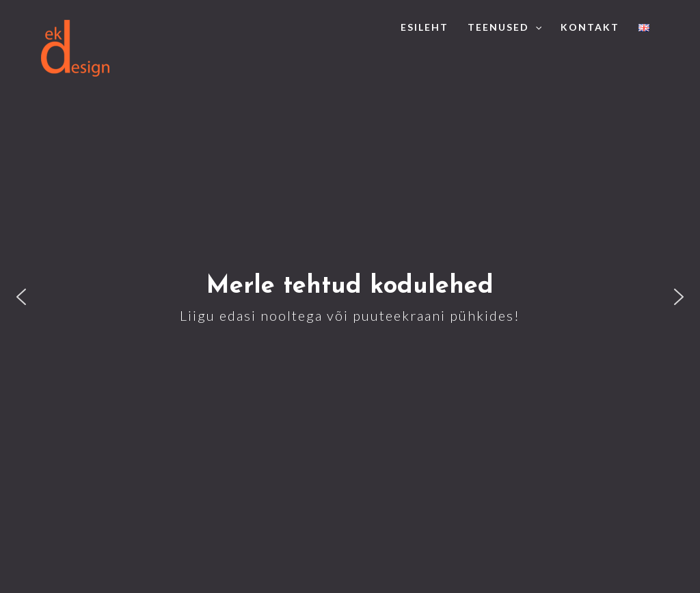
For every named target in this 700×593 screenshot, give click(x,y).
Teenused (504, 27)
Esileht (425, 27)
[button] (21, 297)
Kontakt (590, 27)
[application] (535, 27)
